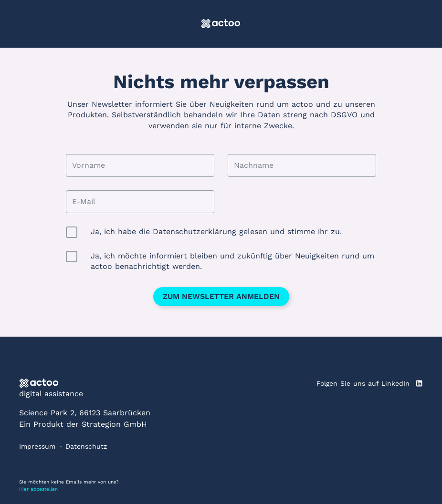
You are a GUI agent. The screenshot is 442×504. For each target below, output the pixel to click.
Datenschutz (86, 446)
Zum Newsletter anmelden (221, 296)
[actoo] (221, 24)
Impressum (37, 446)
